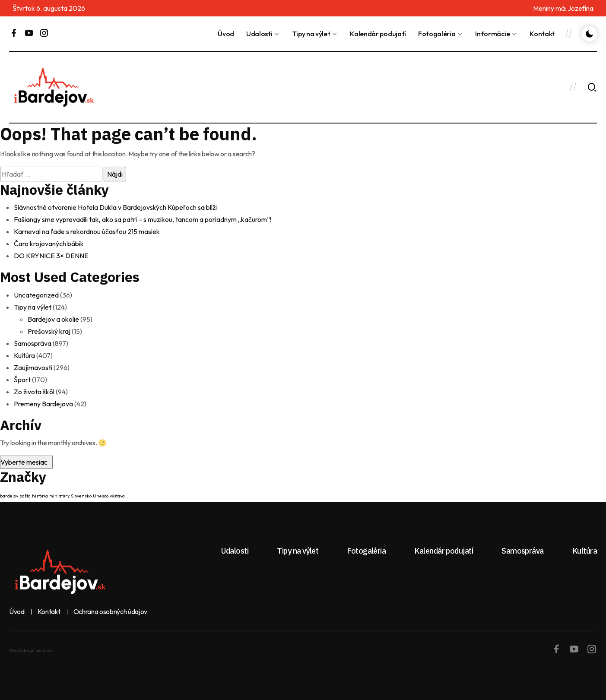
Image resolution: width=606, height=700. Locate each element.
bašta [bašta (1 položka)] (25, 496)
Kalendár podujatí (378, 34)
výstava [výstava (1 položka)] (117, 496)
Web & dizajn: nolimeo (31, 651)
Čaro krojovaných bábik (49, 244)
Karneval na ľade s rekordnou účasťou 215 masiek (87, 231)
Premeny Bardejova (43, 404)
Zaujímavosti (33, 367)
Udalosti (259, 34)
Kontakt (542, 34)
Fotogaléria (437, 34)
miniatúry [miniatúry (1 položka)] (59, 496)
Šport (22, 380)
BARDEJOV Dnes (406, 87)
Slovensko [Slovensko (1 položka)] (81, 496)
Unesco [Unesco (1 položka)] (101, 496)
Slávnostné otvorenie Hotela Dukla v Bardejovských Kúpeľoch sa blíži (115, 207)
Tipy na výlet (311, 34)
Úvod (226, 34)
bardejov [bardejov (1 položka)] (9, 496)
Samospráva (33, 343)
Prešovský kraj (49, 331)
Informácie (492, 34)
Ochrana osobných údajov (111, 612)
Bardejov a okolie (53, 319)
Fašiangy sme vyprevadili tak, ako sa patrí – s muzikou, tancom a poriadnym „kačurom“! (143, 219)
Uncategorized (36, 295)
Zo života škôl (34, 392)
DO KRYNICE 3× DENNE (51, 256)
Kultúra (24, 355)
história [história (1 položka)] (40, 496)
